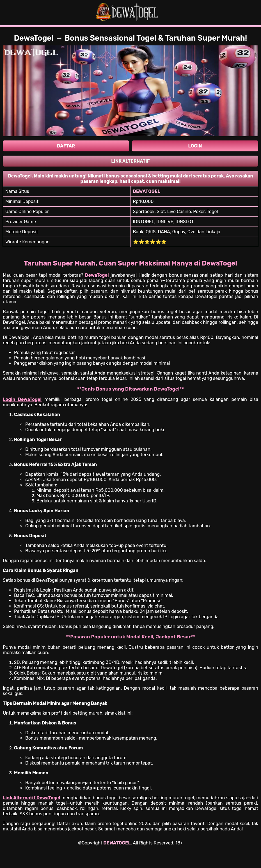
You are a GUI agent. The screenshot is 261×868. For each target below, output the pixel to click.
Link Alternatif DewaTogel (31, 798)
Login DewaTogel (22, 399)
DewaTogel (97, 275)
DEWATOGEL (117, 843)
